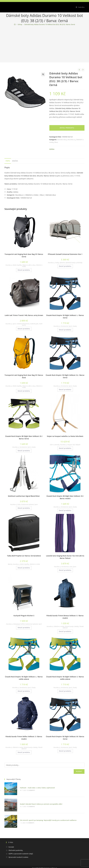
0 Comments (28, 789)
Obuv (56, 142)
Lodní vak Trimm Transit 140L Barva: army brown (24, 315)
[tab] (8, 161)
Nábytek (78, 445)
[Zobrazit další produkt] (83, 70)
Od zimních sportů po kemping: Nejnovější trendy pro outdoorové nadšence (45, 814)
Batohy (10, 564)
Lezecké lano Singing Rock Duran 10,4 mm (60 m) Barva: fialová (65, 557)
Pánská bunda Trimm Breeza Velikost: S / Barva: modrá (65, 617)
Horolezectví (64, 326)
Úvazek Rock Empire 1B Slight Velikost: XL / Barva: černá (65, 376)
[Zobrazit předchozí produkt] (79, 70)
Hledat (79, 771)
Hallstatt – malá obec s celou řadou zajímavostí (34, 786)
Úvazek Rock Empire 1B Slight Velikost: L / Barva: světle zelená (24, 678)
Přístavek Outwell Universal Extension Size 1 (65, 254)
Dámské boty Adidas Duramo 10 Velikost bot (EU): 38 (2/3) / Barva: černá (50, 24)
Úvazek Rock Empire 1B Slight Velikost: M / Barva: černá (65, 738)
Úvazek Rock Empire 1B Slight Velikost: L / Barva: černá (65, 316)
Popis (8, 161)
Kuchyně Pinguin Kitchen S (24, 616)
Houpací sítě (71, 445)
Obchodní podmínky (16, 843)
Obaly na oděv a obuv (29, 265)
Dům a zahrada (55, 445)
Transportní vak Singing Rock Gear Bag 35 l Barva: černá (24, 255)
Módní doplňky (17, 265)
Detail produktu (67, 128)
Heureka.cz (71, 140)
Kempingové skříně (19, 624)
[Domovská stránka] (15, 24)
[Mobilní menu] (79, 7)
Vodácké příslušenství (23, 324)
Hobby (57, 263)
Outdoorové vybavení (27, 504)
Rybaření (62, 263)
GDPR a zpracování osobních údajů (21, 846)
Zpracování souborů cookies (18, 849)
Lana (71, 567)
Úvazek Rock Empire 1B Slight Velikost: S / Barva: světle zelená (65, 678)
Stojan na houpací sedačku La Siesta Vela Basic (65, 436)
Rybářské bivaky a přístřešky (74, 263)
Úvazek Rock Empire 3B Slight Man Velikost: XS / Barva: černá (24, 437)
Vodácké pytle (34, 324)
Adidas (52, 149)
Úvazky (75, 326)
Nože (19, 504)
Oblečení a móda (35, 564)
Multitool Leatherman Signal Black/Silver (24, 496)
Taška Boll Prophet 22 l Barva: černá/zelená (24, 556)
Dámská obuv (62, 140)
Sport (14, 324)
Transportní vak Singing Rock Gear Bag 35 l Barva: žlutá (24, 376)
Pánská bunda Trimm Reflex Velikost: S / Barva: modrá (24, 738)
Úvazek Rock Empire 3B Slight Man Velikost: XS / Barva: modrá (65, 497)
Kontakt (11, 839)
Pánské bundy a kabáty (72, 626)
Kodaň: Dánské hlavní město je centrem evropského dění (38, 800)
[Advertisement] (45, 44)
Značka (15, 161)
